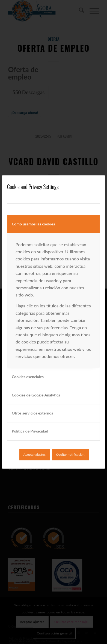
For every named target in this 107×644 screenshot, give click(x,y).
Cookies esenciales (28, 377)
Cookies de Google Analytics (36, 395)
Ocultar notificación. (71, 455)
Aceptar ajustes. (35, 455)
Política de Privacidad (30, 431)
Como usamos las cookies (33, 224)
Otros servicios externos (32, 413)
